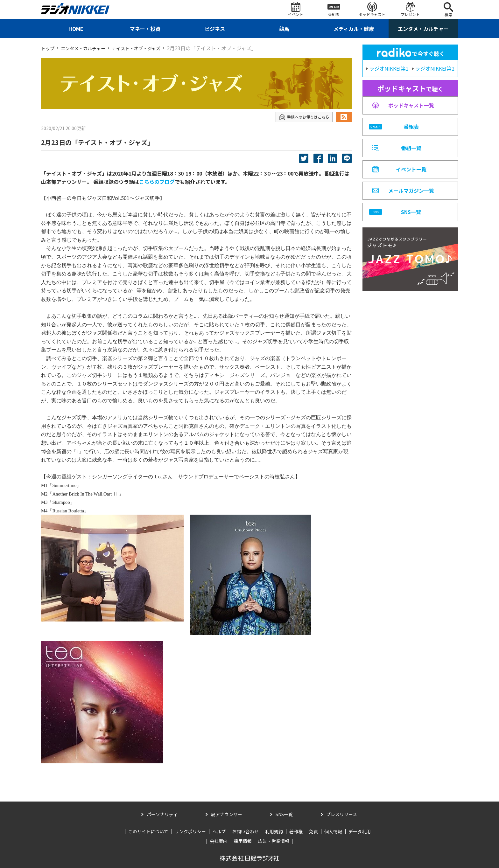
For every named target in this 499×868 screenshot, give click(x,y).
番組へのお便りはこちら (301, 117)
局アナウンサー (227, 814)
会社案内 (219, 841)
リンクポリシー (190, 831)
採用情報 (243, 841)
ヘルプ (219, 831)
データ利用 (360, 831)
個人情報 (333, 831)
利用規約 (274, 831)
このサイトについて (148, 831)
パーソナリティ (162, 814)
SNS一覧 (284, 814)
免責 (313, 831)
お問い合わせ (245, 831)
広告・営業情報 (274, 841)
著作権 (296, 831)
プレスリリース (342, 814)
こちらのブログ (157, 182)
